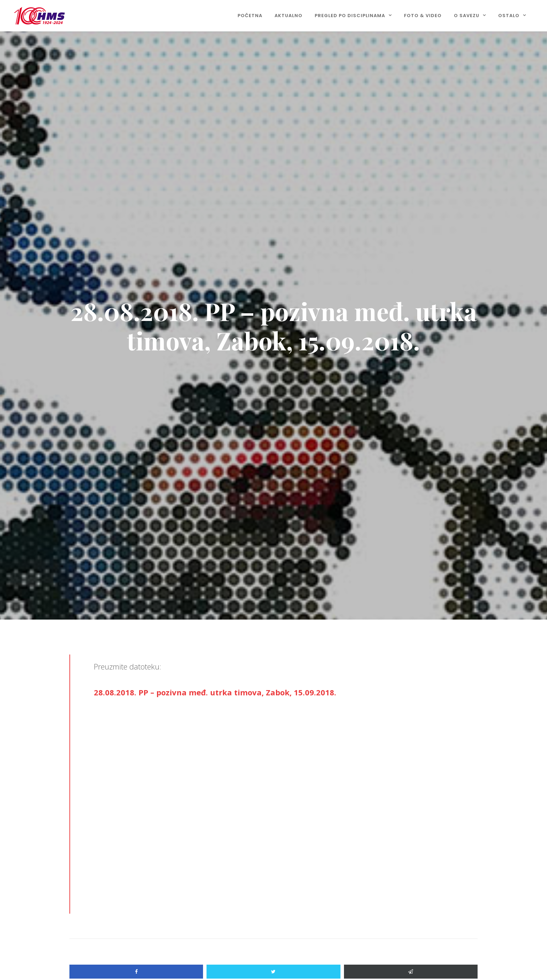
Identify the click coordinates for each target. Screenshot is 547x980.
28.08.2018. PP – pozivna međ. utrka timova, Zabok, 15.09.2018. (215, 692)
